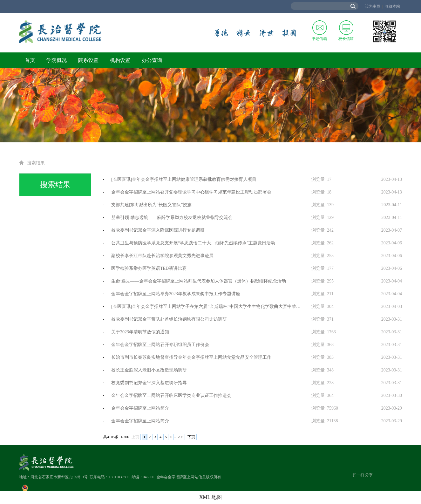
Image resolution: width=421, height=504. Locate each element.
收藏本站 (392, 6)
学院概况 (57, 60)
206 (180, 437)
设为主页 (373, 6)
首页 (30, 60)
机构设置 (120, 60)
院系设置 (88, 60)
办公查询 (152, 60)
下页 (191, 437)
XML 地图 (210, 497)
